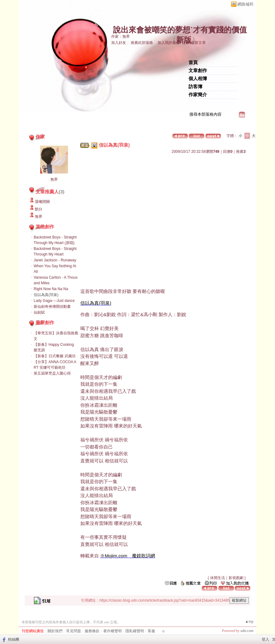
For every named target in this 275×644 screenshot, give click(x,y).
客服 (151, 631)
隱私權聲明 (135, 631)
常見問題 (74, 631)
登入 (265, 639)
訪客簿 (195, 87)
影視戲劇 (236, 578)
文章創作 (198, 71)
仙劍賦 (39, 312)
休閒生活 (218, 578)
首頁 (193, 62)
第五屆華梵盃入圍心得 (52, 373)
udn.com (247, 631)
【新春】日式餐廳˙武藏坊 (55, 356)
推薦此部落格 (142, 43)
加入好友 (119, 43)
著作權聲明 (112, 631)
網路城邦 (245, 4)
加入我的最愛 (169, 43)
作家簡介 (198, 95)
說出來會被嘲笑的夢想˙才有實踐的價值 (180, 30)
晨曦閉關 (42, 202)
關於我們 (55, 631)
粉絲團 (14, 639)
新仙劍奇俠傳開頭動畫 (52, 307)
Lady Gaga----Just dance (54, 301)
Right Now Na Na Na (51, 289)
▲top (249, 621)
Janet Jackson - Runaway (55, 260)
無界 (54, 179)
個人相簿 (198, 79)
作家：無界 (121, 36)
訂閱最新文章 (195, 43)
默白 (39, 209)
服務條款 (92, 631)
